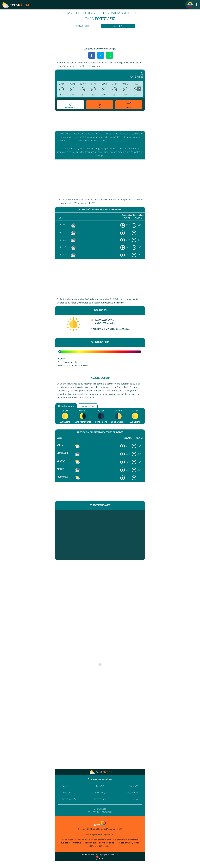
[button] (196, 5)
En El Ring (100, 793)
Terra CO (100, 786)
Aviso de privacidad (106, 834)
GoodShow (133, 793)
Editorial (107, 812)
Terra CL (66, 786)
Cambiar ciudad (82, 26)
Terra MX (133, 786)
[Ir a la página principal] (17, 5)
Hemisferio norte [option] (66, 406)
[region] (100, 38)
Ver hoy (118, 26)
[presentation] (139, 89)
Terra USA (67, 793)
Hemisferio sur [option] (88, 406)
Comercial (94, 812)
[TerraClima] (190, 5)
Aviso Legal (91, 834)
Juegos (135, 799)
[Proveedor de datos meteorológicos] (100, 858)
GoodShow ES (69, 799)
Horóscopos (100, 799)
